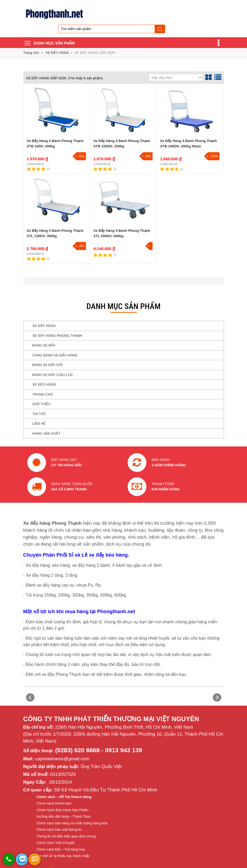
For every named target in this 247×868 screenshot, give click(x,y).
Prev (30, 698)
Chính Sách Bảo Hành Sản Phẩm (62, 810)
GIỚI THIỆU (41, 404)
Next (217, 698)
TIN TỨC (39, 414)
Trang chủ (31, 53)
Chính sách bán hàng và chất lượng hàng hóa (72, 823)
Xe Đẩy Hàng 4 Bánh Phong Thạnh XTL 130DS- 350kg (55, 233)
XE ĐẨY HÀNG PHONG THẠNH (57, 336)
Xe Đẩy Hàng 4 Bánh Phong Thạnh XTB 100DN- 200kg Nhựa (189, 144)
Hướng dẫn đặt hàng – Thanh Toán (64, 816)
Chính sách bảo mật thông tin (59, 830)
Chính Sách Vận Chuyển (56, 843)
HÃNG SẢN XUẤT (46, 433)
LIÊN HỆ (39, 424)
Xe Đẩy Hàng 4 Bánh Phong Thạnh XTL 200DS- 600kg (122, 233)
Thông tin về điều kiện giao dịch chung (66, 836)
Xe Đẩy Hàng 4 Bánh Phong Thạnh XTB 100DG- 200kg (122, 144)
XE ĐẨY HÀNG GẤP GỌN (95, 53)
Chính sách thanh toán (54, 803)
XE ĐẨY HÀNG (58, 53)
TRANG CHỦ (43, 394)
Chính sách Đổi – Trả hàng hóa (61, 849)
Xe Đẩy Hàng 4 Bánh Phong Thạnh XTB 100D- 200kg (55, 144)
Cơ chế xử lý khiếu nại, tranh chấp (63, 856)
